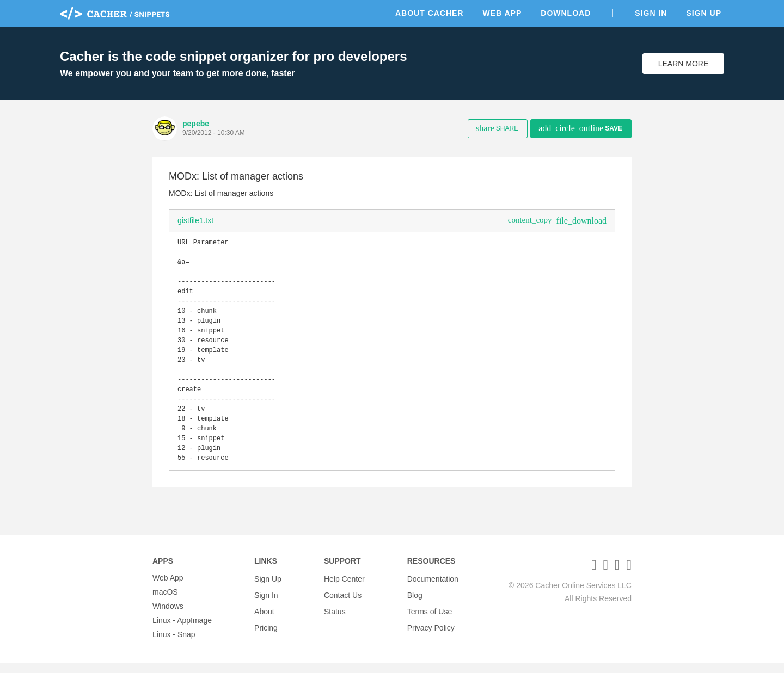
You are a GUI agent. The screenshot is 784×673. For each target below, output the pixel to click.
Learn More (684, 64)
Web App (502, 13)
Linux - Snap (174, 644)
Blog (415, 602)
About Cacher (430, 13)
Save (580, 128)
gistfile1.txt (195, 220)
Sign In (651, 13)
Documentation (433, 588)
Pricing (266, 630)
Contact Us (343, 602)
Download (566, 13)
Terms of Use (430, 616)
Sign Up (704, 13)
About (264, 616)
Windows (168, 616)
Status (335, 616)
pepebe (196, 124)
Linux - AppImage (182, 630)
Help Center (344, 588)
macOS (165, 602)
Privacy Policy (431, 630)
